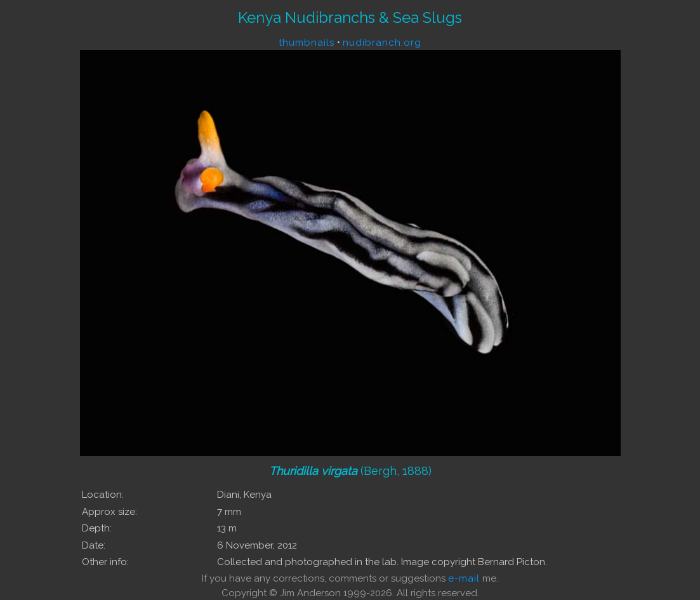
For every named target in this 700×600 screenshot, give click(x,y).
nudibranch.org (382, 43)
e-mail (464, 578)
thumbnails (307, 43)
